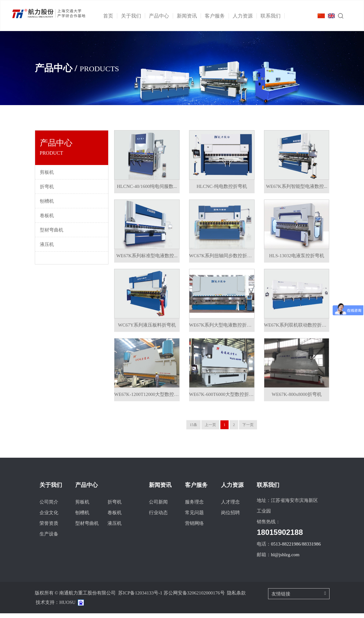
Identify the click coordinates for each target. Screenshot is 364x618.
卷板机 (115, 517)
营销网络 (194, 528)
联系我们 (268, 490)
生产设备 (49, 539)
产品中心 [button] (161, 16)
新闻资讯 (160, 490)
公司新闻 (158, 507)
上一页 (210, 429)
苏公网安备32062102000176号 (194, 598)
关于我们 (51, 490)
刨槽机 (82, 517)
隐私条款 (236, 598)
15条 (193, 429)
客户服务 (196, 490)
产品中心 (87, 490)
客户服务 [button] (217, 16)
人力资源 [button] (245, 16)
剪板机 (82, 507)
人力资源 (232, 490)
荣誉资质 (49, 528)
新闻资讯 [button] (189, 16)
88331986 (311, 549)
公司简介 (49, 507)
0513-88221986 (286, 549)
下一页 (248, 429)
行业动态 (158, 517)
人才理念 (230, 507)
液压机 (115, 528)
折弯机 (115, 507)
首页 (110, 16)
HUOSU (67, 607)
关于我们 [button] (133, 16)
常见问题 (194, 517)
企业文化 (49, 517)
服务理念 (194, 507)
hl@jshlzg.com (285, 559)
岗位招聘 (230, 517)
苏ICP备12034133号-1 (140, 598)
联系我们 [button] (273, 16)
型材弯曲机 (87, 528)
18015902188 (280, 537)
